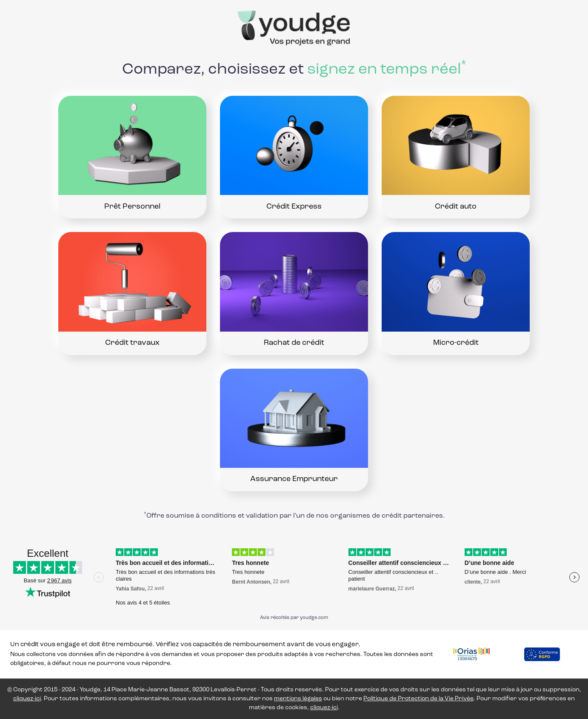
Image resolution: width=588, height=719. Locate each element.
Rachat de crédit (294, 343)
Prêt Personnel (132, 207)
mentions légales (298, 699)
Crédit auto (456, 207)
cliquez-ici (27, 699)
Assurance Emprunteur (294, 480)
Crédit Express (294, 207)
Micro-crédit (456, 343)
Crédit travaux (132, 343)
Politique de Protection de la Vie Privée (418, 699)
